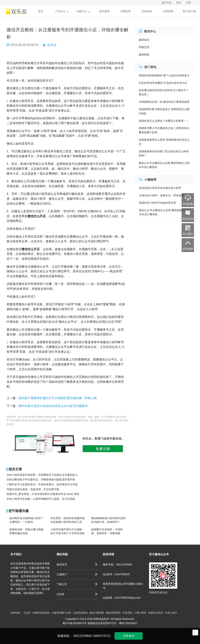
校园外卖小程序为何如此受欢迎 (158, 203)
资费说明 (126, 11)
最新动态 (144, 40)
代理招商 (168, 11)
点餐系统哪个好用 (61, 613)
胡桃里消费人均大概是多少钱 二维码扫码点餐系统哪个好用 (164, 130)
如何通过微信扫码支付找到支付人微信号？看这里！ (164, 92)
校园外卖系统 (156, 613)
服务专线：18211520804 (117, 564)
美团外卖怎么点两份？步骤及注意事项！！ (164, 121)
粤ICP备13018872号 (75, 623)
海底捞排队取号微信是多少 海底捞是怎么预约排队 (164, 111)
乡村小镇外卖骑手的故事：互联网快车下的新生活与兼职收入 (42, 475)
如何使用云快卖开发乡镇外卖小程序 (160, 188)
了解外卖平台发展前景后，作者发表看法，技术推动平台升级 (42, 484)
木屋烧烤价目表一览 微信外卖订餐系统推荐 (164, 102)
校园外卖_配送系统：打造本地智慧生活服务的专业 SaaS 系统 (43, 494)
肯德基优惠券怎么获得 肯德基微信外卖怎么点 (164, 142)
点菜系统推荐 (80, 613)
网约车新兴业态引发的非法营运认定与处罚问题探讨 (53, 406)
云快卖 (77, 594)
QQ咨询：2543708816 (116, 574)
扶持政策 (147, 11)
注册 (188, 3)
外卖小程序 (171, 613)
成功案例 (104, 11)
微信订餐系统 (97, 613)
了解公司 (77, 584)
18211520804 (82, 636)
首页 (41, 11)
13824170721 (102, 636)
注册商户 (77, 574)
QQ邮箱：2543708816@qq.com (122, 598)
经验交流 (144, 47)
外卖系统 (127, 613)
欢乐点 (52, 45)
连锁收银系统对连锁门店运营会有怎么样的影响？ (164, 153)
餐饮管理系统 (113, 613)
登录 (179, 3)
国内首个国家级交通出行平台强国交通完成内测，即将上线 (58, 398)
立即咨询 (129, 636)
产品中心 (62, 11)
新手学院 (167, 3)
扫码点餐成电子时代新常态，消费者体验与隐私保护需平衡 (41, 480)
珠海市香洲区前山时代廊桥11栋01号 (123, 586)
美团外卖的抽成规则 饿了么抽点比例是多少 (164, 75)
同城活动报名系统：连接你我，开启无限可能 (33, 489)
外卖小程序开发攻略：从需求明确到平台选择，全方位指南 (41, 499)
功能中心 (83, 11)
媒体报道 (144, 55)
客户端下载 (189, 11)
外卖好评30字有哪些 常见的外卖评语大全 (163, 83)
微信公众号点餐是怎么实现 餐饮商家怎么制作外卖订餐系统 (164, 165)
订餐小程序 (140, 613)
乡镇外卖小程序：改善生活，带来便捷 (161, 195)
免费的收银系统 (41, 613)
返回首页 (77, 564)
